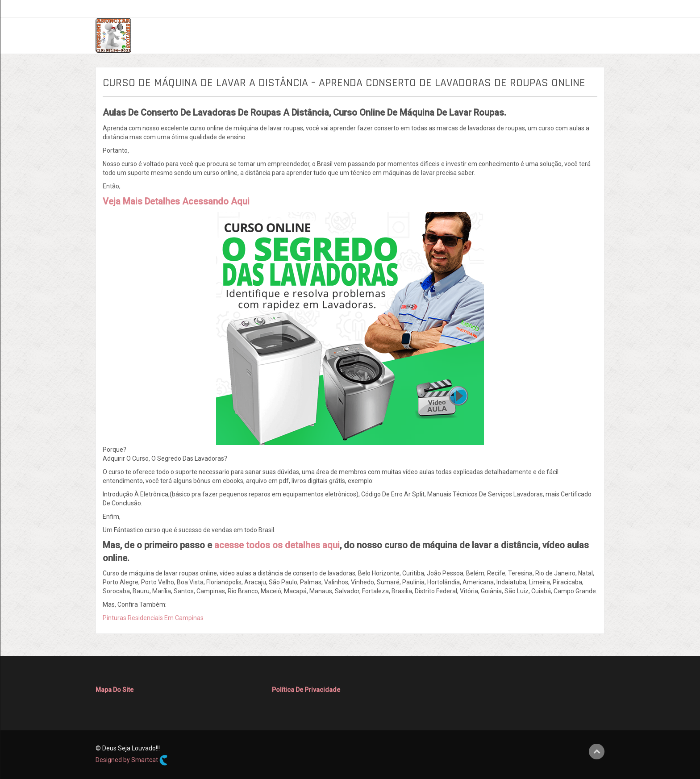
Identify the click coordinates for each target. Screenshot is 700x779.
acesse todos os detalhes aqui (277, 545)
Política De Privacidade (306, 690)
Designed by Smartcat (132, 760)
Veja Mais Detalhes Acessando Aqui (176, 201)
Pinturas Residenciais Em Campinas (153, 618)
